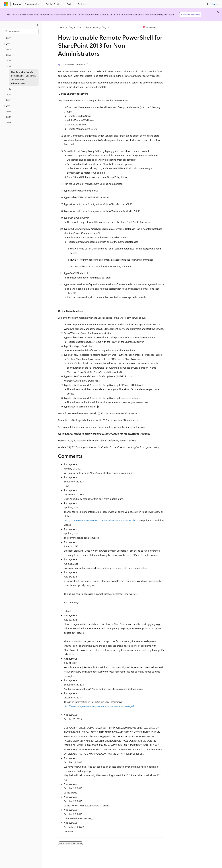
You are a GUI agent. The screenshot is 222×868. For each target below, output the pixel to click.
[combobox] (21, 31)
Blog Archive (75, 27)
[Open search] (208, 4)
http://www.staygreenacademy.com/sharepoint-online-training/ (98, 706)
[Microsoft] (6, 4)
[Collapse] (38, 25)
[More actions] (161, 27)
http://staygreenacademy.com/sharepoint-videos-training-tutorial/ (99, 520)
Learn (61, 27)
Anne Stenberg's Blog (96, 27)
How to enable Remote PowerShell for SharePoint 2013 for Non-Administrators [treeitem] (24, 78)
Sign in (215, 4)
